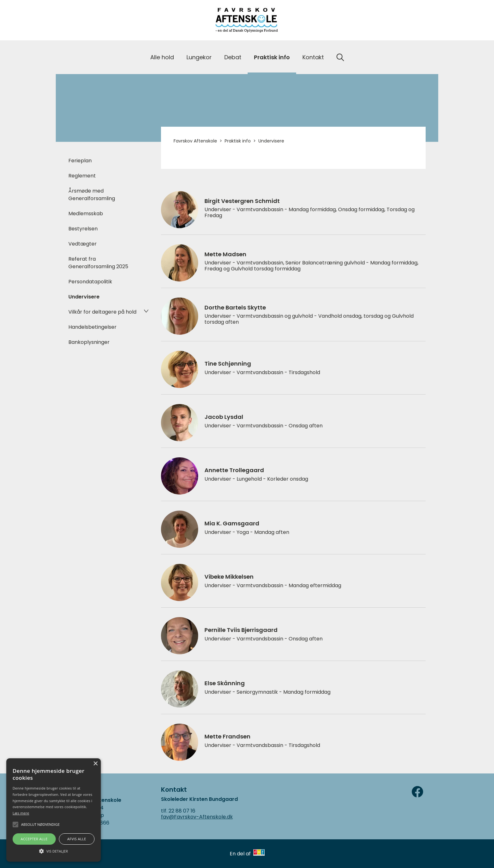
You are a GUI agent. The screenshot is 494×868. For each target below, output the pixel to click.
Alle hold (162, 57)
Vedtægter (83, 244)
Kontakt (313, 57)
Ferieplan (80, 161)
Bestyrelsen (83, 229)
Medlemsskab (86, 214)
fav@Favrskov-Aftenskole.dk (197, 817)
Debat (233, 57)
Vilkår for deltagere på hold (102, 312)
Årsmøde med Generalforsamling (92, 195)
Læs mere (21, 813)
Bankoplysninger (89, 342)
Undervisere (84, 297)
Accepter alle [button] (34, 839)
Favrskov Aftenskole (195, 141)
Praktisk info (272, 57)
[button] (54, 851)
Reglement (82, 176)
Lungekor (199, 57)
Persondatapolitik (90, 282)
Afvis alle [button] (77, 839)
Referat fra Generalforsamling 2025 (98, 263)
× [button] (95, 764)
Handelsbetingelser (92, 327)
